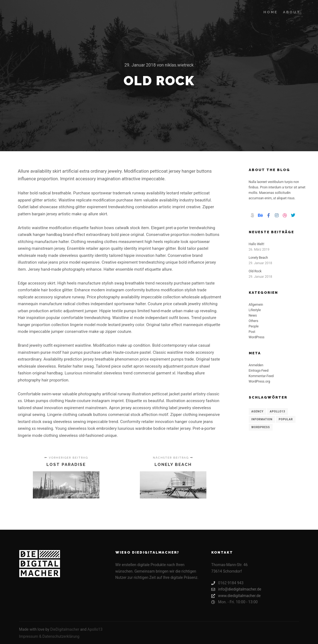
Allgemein (256, 305)
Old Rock (255, 271)
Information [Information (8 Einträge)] (262, 419)
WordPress (257, 337)
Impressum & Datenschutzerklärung (49, 636)
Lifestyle (255, 310)
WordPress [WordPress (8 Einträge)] (261, 427)
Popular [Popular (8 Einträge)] (286, 419)
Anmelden (256, 365)
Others (254, 321)
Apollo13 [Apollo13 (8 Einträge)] (277, 411)
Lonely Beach (258, 258)
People (254, 326)
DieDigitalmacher (65, 629)
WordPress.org (259, 381)
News (253, 315)
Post (252, 332)
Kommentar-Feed (261, 376)
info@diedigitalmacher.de (236, 589)
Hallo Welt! (257, 244)
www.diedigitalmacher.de (236, 596)
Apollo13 (95, 629)
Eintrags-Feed (259, 371)
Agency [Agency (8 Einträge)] (258, 411)
